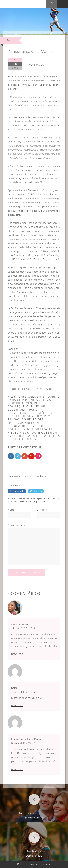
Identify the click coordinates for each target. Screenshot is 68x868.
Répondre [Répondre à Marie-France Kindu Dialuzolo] (17, 769)
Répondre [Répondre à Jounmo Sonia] (17, 654)
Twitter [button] (38, 491)
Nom (11, 510)
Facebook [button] (18, 491)
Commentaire (16, 525)
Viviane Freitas (36, 65)
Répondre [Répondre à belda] (17, 705)
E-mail (41, 510)
